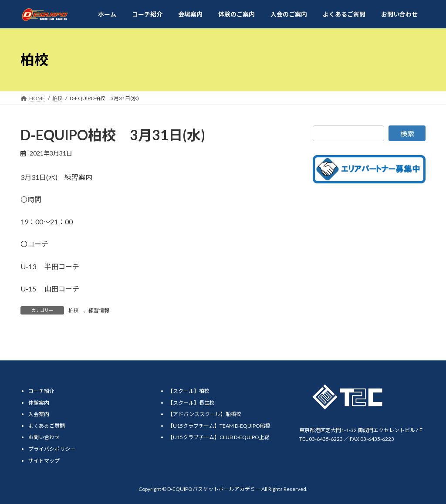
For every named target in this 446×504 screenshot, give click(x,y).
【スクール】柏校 (189, 391)
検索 (407, 134)
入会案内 (39, 414)
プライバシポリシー (52, 449)
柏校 (74, 310)
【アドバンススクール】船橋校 (204, 414)
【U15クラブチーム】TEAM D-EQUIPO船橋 (219, 426)
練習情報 (99, 310)
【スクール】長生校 (191, 403)
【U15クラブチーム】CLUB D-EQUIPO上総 (219, 437)
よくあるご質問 (47, 426)
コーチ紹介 (41, 391)
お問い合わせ (44, 437)
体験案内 (39, 403)
